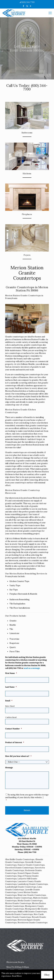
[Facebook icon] (24, 6)
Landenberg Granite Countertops (33, 884)
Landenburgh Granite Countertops (21, 887)
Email (9, 701)
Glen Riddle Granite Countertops (20, 859)
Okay (47, 975)
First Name (11, 673)
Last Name (11, 687)
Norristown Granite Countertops (33, 923)
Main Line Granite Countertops (32, 895)
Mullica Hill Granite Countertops (32, 912)
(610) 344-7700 (35, 87)
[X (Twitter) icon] (27, 6)
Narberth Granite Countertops (19, 914)
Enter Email (10, 706)
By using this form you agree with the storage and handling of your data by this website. (27, 798)
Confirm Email (11, 717)
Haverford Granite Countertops (20, 868)
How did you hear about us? (18, 756)
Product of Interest (15, 742)
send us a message (32, 668)
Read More (17, 976)
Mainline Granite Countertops (19, 898)
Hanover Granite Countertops (31, 865)
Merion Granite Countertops (18, 903)
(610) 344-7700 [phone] (28, 2)
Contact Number (14, 729)
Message (9, 768)
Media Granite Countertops (30, 901)
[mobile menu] (50, 13)
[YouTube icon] (31, 6)
